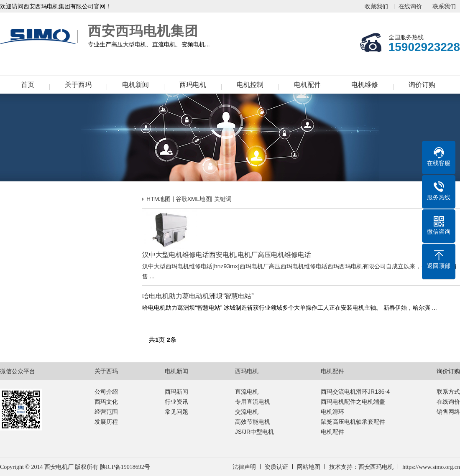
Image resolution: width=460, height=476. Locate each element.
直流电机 (247, 392)
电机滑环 (332, 412)
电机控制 (250, 85)
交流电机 (247, 412)
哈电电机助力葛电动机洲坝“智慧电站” (198, 296)
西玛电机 (193, 85)
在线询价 (410, 6)
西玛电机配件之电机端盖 (353, 402)
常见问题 (176, 412)
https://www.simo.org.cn (431, 467)
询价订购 (422, 85)
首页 (28, 85)
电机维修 (365, 85)
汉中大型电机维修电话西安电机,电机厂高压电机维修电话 (227, 255)
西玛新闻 (176, 392)
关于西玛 (78, 85)
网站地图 (309, 467)
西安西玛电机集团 (40, 37)
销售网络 (448, 412)
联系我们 (444, 6)
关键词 (223, 199)
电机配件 (307, 85)
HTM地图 (158, 199)
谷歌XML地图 (193, 199)
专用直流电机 (253, 402)
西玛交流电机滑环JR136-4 (355, 392)
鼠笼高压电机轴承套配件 (353, 422)
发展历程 (106, 422)
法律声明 (244, 467)
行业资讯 (176, 402)
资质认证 (276, 467)
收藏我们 (376, 6)
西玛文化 (106, 402)
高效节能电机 (253, 422)
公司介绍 (106, 392)
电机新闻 (135, 85)
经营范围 (106, 412)
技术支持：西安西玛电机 (361, 467)
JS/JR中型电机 (254, 432)
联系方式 (448, 392)
